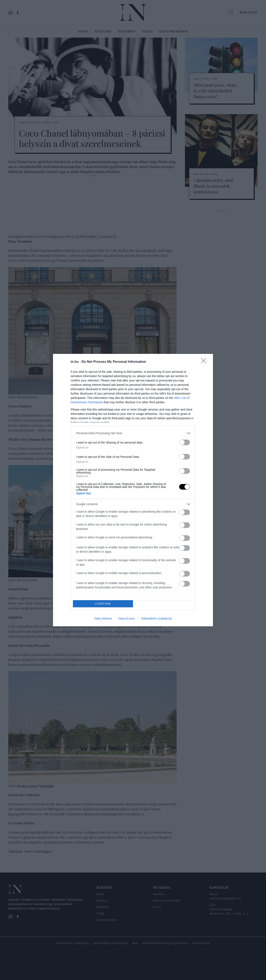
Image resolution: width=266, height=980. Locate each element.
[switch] (185, 442)
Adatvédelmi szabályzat (156, 618)
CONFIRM (103, 604)
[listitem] (133, 433)
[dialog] (133, 490)
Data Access (127, 618)
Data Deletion (103, 618)
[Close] (205, 362)
